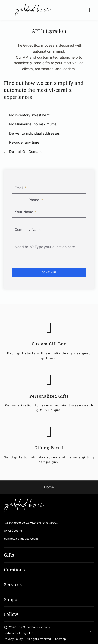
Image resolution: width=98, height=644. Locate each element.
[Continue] (49, 272)
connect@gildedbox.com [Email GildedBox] (21, 539)
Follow (11, 614)
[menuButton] (8, 10)
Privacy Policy (13, 639)
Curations (14, 570)
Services (13, 584)
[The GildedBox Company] (24, 505)
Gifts (9, 555)
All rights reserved (39, 639)
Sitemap (60, 639)
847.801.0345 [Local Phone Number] (13, 531)
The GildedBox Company (34, 627)
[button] (92, 10)
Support (13, 599)
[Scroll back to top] (89, 633)
